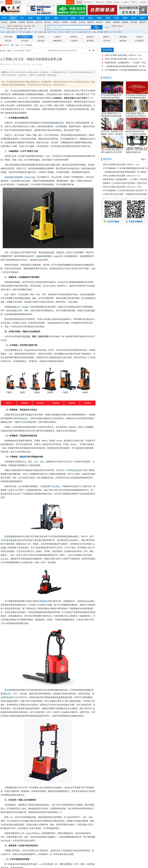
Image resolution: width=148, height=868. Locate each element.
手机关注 (89, 2)
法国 (10, 697)
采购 (82, 18)
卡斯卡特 (9, 26)
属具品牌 (142, 22)
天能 (25, 26)
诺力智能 (9, 690)
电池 (48, 252)
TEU (73, 32)
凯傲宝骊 (81, 32)
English (79, 2)
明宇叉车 (119, 32)
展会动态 (41, 41)
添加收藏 (109, 2)
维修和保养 (57, 41)
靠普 (33, 26)
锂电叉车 (77, 470)
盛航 (26, 29)
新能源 (22, 457)
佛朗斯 (21, 29)
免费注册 (17, 2)
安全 (142, 18)
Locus (29, 833)
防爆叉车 (91, 22)
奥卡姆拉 (10, 540)
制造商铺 (13, 22)
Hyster (28, 177)
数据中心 (107, 37)
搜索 (97, 27)
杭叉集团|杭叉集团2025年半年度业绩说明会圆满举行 (136, 98)
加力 (110, 32)
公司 (22, 18)
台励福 (41, 32)
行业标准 (74, 41)
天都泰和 (114, 26)
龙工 (36, 32)
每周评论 (74, 37)
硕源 (13, 29)
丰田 (20, 32)
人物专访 (57, 37)
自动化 (88, 601)
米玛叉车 (67, 32)
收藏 (4, 51)
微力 (90, 32)
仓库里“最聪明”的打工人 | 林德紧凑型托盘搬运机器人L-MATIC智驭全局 (111, 116)
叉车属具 (73, 22)
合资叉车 (56, 22)
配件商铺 (30, 22)
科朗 (49, 32)
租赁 (73, 18)
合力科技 (56, 486)
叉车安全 (82, 22)
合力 (16, 32)
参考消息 (90, 41)
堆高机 (108, 22)
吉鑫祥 (28, 32)
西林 (45, 32)
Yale (33, 177)
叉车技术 (139, 37)
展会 (91, 18)
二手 (65, 18)
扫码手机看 (20, 51)
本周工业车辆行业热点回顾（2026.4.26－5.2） (124, 59)
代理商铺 (22, 22)
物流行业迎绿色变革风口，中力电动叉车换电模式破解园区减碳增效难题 (136, 134)
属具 (56, 18)
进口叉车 (47, 22)
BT (85, 444)
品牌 (30, 18)
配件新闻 (123, 37)
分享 (30, 51)
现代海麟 (100, 32)
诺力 (62, 32)
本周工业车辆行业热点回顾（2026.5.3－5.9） (124, 55)
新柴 (21, 26)
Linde (56, 256)
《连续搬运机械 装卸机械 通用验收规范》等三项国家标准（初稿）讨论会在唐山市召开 (126, 66)
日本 (28, 336)
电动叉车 (99, 22)
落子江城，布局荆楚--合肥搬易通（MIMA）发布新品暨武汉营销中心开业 (112, 134)
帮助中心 (134, 2)
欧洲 (40, 336)
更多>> (144, 159)
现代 (16, 91)
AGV (134, 18)
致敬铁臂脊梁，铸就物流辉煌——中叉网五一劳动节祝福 (126, 63)
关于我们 (116, 2)
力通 (3, 697)
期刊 (125, 18)
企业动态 (41, 37)
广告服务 (125, 2)
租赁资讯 (123, 41)
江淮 (74, 486)
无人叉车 (5, 559)
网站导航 (143, 2)
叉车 (7, 91)
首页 (4, 18)
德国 (38, 256)
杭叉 (24, 32)
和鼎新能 (16, 26)
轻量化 (44, 601)
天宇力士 (54, 32)
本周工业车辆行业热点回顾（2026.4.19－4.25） (123, 187)
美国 (7, 177)
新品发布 (90, 37)
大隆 (59, 32)
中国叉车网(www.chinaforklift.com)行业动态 (62, 51)
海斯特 (11, 177)
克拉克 (94, 32)
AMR (90, 555)
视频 (99, 18)
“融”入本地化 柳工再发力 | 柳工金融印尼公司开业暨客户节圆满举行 (112, 152)
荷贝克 (9, 29)
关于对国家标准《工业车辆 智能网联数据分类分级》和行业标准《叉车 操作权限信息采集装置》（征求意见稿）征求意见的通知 (126, 70)
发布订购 (70, 2)
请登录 (9, 2)
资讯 (13, 18)
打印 (11, 51)
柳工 (86, 32)
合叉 (7, 694)
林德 (13, 32)
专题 (108, 18)
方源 (17, 29)
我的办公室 (99, 2)
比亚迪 (8, 32)
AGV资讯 (25, 41)
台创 (29, 29)
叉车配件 (65, 22)
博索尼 (29, 26)
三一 (32, 32)
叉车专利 (107, 41)
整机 (39, 18)
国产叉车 (39, 22)
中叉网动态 (139, 41)
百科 (117, 18)
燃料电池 (117, 22)
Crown (25, 307)
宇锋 (114, 32)
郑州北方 (120, 26)
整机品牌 (125, 22)
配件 (47, 18)
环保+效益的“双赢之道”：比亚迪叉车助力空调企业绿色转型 (136, 116)
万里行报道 (8, 37)
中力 (76, 32)
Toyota (27, 350)
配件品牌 (134, 22)
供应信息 (4, 22)
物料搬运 (56, 123)
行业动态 (25, 37)
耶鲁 (17, 177)
